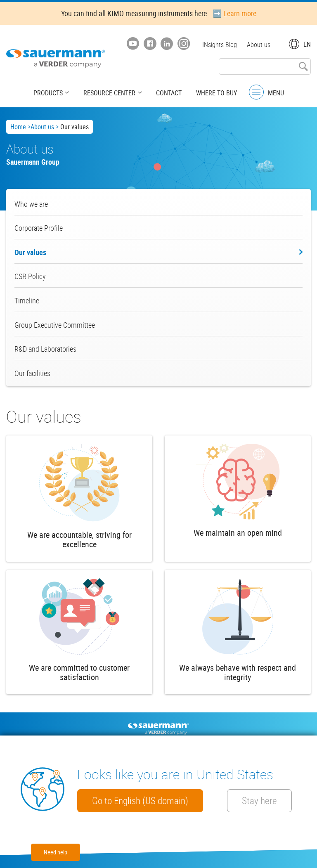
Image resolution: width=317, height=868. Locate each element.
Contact (169, 93)
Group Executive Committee (55, 325)
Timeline (27, 300)
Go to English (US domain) (140, 801)
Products (49, 93)
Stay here (260, 801)
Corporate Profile (39, 228)
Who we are (31, 204)
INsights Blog (220, 45)
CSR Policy (30, 276)
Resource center (110, 93)
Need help (56, 852)
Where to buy (216, 93)
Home (18, 127)
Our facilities (32, 373)
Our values (30, 252)
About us (259, 45)
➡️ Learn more (234, 13)
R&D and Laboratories (45, 349)
